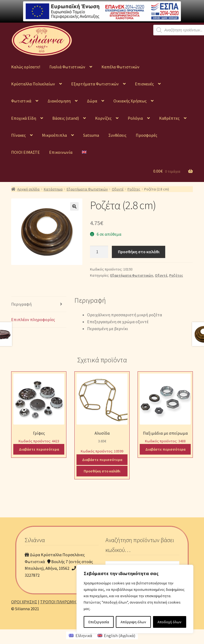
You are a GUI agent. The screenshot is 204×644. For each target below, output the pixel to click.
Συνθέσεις (117, 135)
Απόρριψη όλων (133, 622)
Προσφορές (146, 135)
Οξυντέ (118, 189)
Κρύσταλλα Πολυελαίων (33, 84)
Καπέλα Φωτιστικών (120, 67)
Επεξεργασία (99, 622)
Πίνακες (18, 135)
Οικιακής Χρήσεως (130, 101)
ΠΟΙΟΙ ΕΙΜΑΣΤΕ (25, 152)
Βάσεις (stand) (66, 118)
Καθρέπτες (169, 118)
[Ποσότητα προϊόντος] (99, 252)
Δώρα (92, 101)
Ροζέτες (134, 189)
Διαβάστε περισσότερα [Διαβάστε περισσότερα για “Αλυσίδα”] (102, 460)
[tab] (39, 304)
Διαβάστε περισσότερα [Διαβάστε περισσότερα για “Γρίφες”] (39, 449)
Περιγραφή (21, 304)
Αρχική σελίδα (28, 189)
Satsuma (91, 135)
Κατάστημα (53, 189)
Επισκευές (144, 84)
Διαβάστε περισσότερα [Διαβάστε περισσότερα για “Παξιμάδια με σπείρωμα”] (165, 449)
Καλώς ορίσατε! (26, 67)
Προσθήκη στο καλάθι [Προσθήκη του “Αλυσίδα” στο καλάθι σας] (102, 471)
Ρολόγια (135, 118)
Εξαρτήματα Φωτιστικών (95, 84)
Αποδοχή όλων (169, 622)
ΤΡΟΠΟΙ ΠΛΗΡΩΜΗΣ (59, 602)
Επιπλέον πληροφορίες (33, 319)
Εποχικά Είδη (24, 118)
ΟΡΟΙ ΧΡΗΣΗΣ (24, 602)
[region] (135, 599)
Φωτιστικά (21, 101)
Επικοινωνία (61, 152)
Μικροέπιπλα (54, 135)
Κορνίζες (103, 118)
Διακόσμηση (59, 101)
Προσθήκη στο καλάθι (139, 252)
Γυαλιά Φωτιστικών (67, 67)
